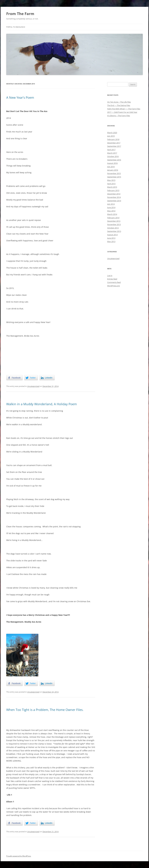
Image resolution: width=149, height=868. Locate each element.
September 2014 (114, 201)
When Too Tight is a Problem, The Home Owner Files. (45, 710)
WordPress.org (113, 286)
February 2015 (113, 190)
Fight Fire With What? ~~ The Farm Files (124, 109)
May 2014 (111, 211)
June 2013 (111, 238)
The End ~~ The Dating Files (119, 105)
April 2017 (111, 150)
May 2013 (111, 241)
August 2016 (112, 163)
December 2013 (114, 221)
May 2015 (111, 180)
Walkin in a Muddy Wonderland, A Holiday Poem (42, 404)
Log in (110, 275)
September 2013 (114, 231)
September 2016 (114, 160)
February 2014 (113, 218)
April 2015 (111, 184)
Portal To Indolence (16, 27)
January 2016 (113, 170)
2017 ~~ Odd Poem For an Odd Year (122, 112)
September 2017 (114, 146)
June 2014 (111, 207)
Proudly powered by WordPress (19, 856)
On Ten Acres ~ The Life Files (119, 102)
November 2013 (114, 224)
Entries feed (112, 279)
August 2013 (112, 235)
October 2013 (113, 228)
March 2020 (112, 133)
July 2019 (111, 136)
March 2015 (112, 187)
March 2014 (112, 214)
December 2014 (114, 194)
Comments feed (114, 282)
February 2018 (113, 139)
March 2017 (112, 153)
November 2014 (114, 197)
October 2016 (113, 156)
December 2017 (114, 143)
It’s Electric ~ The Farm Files (119, 116)
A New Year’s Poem (20, 97)
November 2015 (114, 173)
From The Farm (20, 14)
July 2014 (111, 204)
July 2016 (111, 167)
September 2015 (114, 177)
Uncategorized (33, 386)
